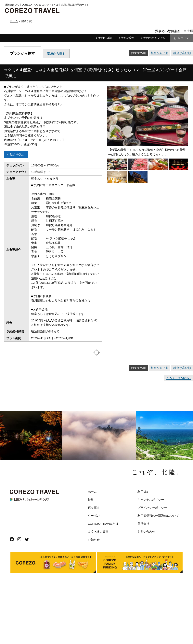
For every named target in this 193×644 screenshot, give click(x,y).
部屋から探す (56, 54)
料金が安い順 (160, 53)
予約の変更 (128, 38)
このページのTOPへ (179, 378)
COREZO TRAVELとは (103, 524)
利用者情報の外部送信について (158, 516)
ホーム (92, 492)
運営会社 (143, 524)
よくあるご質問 (98, 532)
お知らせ (94, 540)
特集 (91, 500)
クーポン (94, 516)
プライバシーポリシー (152, 508)
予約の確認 (105, 38)
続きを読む (17, 154)
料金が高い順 (182, 53)
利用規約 (143, 492)
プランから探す (22, 53)
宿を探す (94, 508)
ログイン (184, 38)
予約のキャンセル (154, 38)
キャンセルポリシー (151, 500)
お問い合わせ (146, 532)
